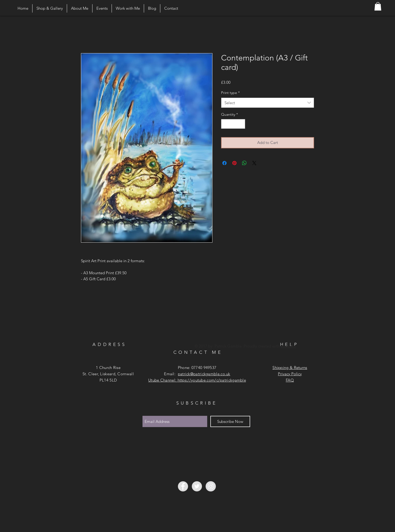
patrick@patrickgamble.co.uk (204, 374)
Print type (230, 93)
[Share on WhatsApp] (244, 163)
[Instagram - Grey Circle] (211, 486)
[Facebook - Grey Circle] (183, 486)
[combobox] (268, 103)
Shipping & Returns (290, 368)
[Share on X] (254, 163)
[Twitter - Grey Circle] (197, 486)
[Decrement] (225, 124)
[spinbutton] (233, 124)
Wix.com (288, 346)
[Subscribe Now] (230, 421)
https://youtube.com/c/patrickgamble (212, 380)
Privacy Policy (290, 374)
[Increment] (241, 124)
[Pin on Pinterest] (234, 163)
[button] (378, 6)
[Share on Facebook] (224, 163)
